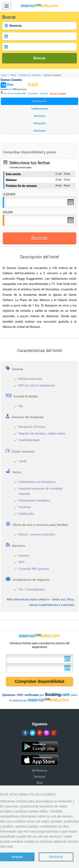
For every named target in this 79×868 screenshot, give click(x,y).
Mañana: (11, 180)
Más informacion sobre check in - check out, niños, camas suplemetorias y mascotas (40, 602)
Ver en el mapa (58, 94)
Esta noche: (13, 174)
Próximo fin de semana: (21, 186)
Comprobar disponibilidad (39, 681)
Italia (13, 75)
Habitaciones (40, 109)
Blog (39, 783)
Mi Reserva (39, 771)
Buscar (40, 58)
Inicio (4, 75)
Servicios (40, 116)
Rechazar (56, 857)
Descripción (40, 101)
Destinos (40, 777)
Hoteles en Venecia (30, 75)
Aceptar (17, 857)
